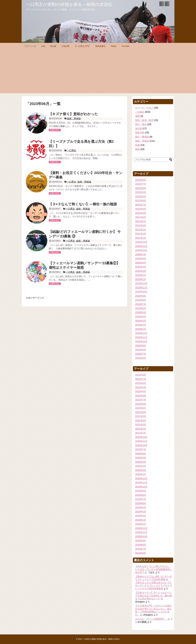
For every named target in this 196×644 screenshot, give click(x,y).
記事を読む (55, 130)
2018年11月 (141, 337)
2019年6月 (141, 308)
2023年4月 (141, 196)
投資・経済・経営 (144, 120)
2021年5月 (141, 221)
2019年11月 (141, 288)
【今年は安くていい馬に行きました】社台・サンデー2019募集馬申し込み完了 (154, 569)
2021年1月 (141, 238)
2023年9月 (141, 180)
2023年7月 (141, 184)
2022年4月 (141, 213)
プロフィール (30, 46)
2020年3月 (141, 271)
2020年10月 (141, 250)
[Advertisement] (98, 71)
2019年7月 (141, 304)
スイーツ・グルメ (144, 108)
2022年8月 (141, 201)
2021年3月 (141, 230)
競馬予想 (140, 133)
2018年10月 (141, 341)
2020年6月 (141, 259)
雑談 (137, 149)
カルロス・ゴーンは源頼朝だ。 (151, 619)
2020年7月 (141, 254)
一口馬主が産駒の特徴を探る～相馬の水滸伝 (69, 4)
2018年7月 (141, 354)
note (43, 46)
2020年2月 (141, 275)
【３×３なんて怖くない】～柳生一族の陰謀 (83, 204)
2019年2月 (141, 325)
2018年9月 (141, 346)
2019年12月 (141, 283)
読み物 (53, 46)
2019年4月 (141, 317)
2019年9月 (141, 296)
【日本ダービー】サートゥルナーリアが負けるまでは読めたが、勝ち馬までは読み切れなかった (153, 596)
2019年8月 (141, 300)
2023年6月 (141, 188)
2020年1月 (141, 279)
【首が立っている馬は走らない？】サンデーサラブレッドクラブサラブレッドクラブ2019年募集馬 (153, 585)
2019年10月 (141, 292)
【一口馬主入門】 (82, 46)
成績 (137, 116)
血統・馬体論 (74, 118)
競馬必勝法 (100, 46)
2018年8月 (141, 350)
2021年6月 (141, 217)
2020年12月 (141, 242)
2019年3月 (141, 321)
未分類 (139, 128)
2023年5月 (141, 192)
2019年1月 (141, 329)
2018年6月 (141, 358)
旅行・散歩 (141, 124)
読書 (137, 145)
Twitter (113, 46)
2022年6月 (141, 209)
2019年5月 (141, 312)
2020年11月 (141, 246)
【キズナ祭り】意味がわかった (73, 114)
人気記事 (65, 46)
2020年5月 (141, 263)
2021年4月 (141, 225)
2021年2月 (141, 234)
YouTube (125, 46)
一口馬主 (72, 150)
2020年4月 (141, 267)
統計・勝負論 (142, 137)
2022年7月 (141, 205)
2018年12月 (141, 333)
